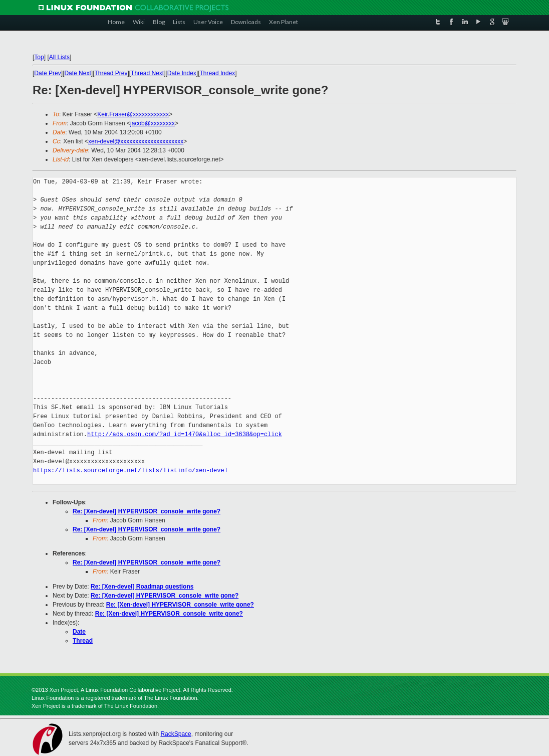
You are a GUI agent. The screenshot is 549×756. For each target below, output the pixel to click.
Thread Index (218, 73)
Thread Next (147, 73)
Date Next (77, 73)
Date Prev (47, 73)
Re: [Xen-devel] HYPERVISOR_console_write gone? (147, 511)
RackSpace (176, 734)
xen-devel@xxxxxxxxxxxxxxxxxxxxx (136, 141)
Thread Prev (111, 73)
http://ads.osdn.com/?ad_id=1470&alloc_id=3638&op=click (185, 434)
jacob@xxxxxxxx (153, 123)
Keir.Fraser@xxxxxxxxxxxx (133, 114)
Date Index (182, 73)
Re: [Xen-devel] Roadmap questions (142, 587)
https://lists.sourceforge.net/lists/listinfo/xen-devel (130, 470)
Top (39, 57)
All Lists (59, 57)
